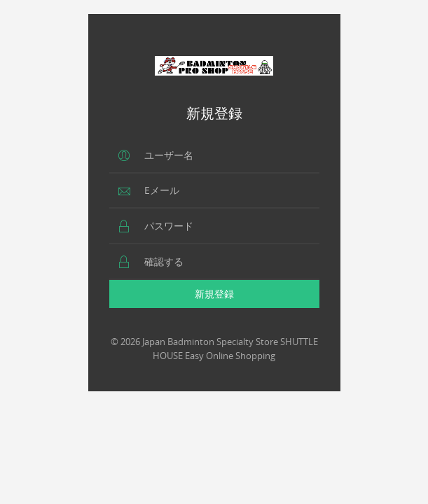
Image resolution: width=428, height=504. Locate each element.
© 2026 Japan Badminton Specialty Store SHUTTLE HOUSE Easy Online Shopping (214, 349)
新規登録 (214, 294)
